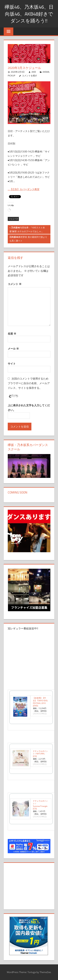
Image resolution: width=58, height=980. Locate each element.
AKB (34, 72)
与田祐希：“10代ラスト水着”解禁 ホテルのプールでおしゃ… (27, 230)
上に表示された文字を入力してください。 (29, 408)
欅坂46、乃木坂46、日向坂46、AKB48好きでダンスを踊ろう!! (29, 14)
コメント (15, 284)
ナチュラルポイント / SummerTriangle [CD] (40, 805)
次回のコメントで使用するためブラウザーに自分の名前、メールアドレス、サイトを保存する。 (29, 383)
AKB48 (46, 72)
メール (13, 349)
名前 (12, 334)
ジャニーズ (13, 219)
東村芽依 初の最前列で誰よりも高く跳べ (28, 239)
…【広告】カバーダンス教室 (24, 189)
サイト (12, 364)
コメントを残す (30, 76)
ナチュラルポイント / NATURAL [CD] (40, 754)
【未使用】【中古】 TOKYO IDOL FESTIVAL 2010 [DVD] (40, 702)
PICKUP (11, 76)
